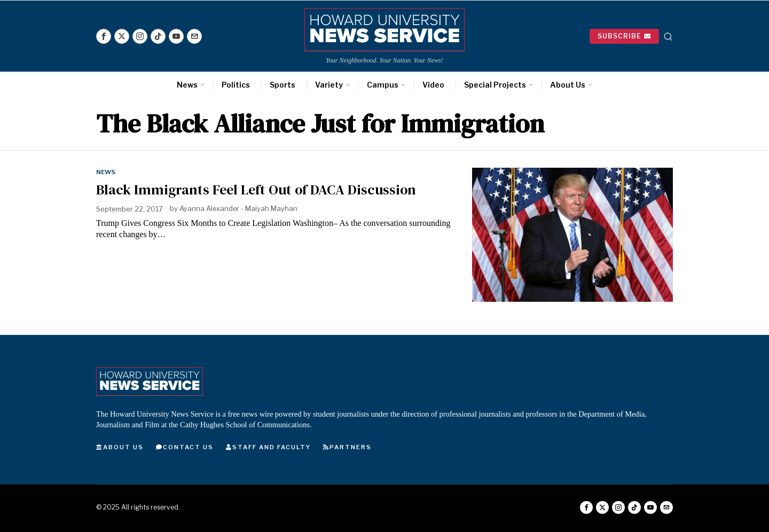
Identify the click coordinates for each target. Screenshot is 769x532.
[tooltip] (104, 36)
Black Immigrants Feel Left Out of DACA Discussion (256, 190)
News (106, 172)
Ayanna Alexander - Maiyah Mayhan (239, 209)
